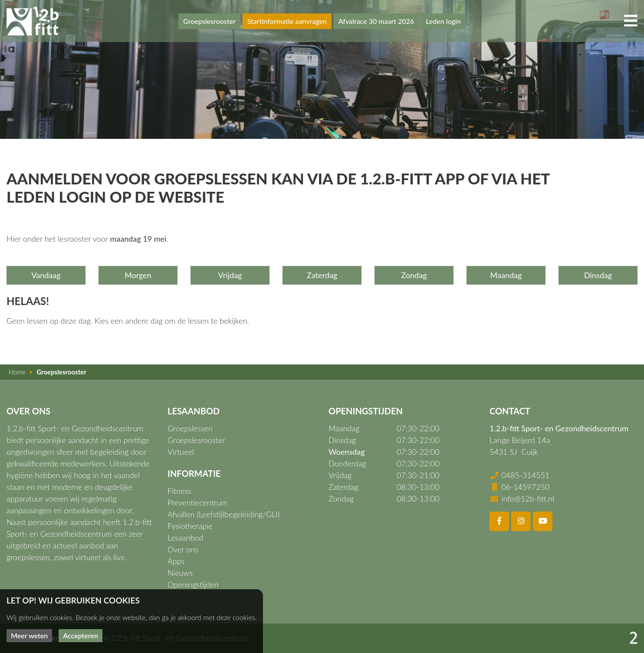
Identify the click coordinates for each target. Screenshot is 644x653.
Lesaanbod (185, 538)
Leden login (443, 21)
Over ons (183, 549)
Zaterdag (322, 275)
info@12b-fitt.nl (528, 499)
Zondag (414, 275)
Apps (176, 561)
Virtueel (181, 452)
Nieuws (180, 573)
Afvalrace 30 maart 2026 (376, 21)
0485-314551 (525, 475)
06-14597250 (525, 487)
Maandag (506, 275)
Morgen (138, 275)
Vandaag (46, 275)
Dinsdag (598, 275)
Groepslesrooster (209, 21)
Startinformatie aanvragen (287, 21)
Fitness (179, 491)
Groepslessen (190, 428)
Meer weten (29, 635)
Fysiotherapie (190, 526)
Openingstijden (193, 584)
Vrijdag (230, 275)
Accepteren (80, 635)
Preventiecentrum (197, 502)
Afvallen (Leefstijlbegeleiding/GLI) (224, 514)
